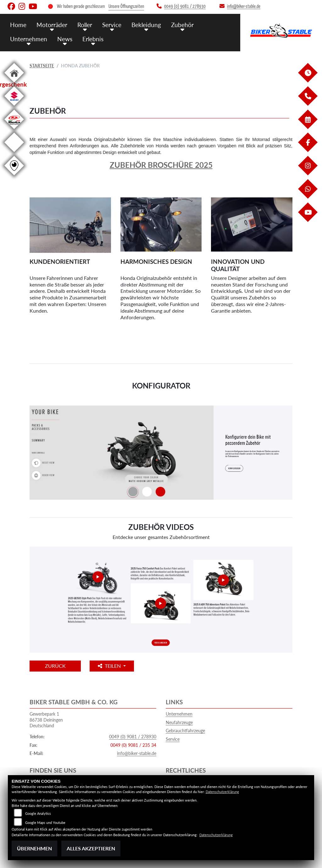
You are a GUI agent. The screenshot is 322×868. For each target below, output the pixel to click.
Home (18, 24)
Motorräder (52, 24)
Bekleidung (146, 24)
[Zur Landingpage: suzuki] (14, 107)
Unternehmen (29, 39)
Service (112, 24)
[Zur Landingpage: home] (14, 84)
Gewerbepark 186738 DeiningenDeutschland (46, 720)
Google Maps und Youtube (45, 823)
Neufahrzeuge (179, 722)
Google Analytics (38, 813)
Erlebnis (93, 39)
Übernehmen (34, 848)
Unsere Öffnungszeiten (126, 6)
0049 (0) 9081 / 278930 (133, 737)
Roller (85, 24)
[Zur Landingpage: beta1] (14, 130)
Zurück (56, 666)
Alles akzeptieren (91, 848)
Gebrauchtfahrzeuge (185, 731)
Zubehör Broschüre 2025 (161, 165)
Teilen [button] (111, 666)
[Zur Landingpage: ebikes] (14, 153)
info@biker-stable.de (137, 753)
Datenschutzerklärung (222, 792)
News (65, 39)
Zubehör (182, 24)
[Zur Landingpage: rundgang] (14, 176)
